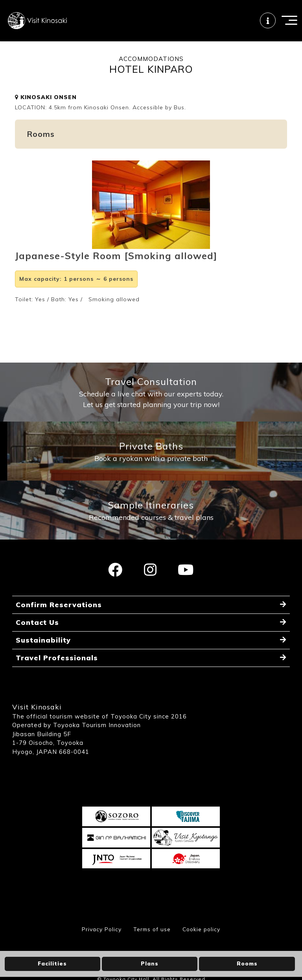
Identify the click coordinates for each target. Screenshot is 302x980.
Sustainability (43, 654)
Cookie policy (203, 943)
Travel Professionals (57, 672)
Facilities (52, 963)
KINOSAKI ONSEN (46, 104)
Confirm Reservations (59, 618)
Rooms (247, 963)
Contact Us (38, 636)
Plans (150, 963)
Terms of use (151, 943)
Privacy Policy (100, 943)
